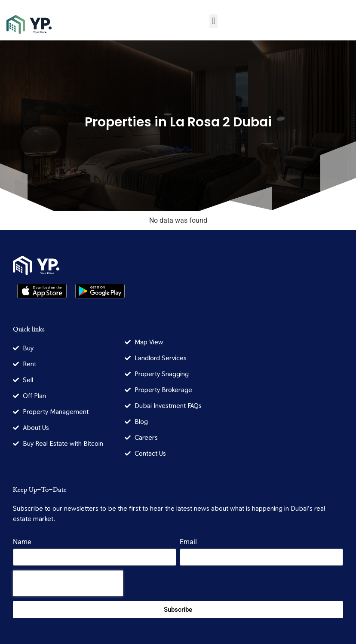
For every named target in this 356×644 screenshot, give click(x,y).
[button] (213, 21)
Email (188, 542)
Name (22, 542)
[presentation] (68, 583)
